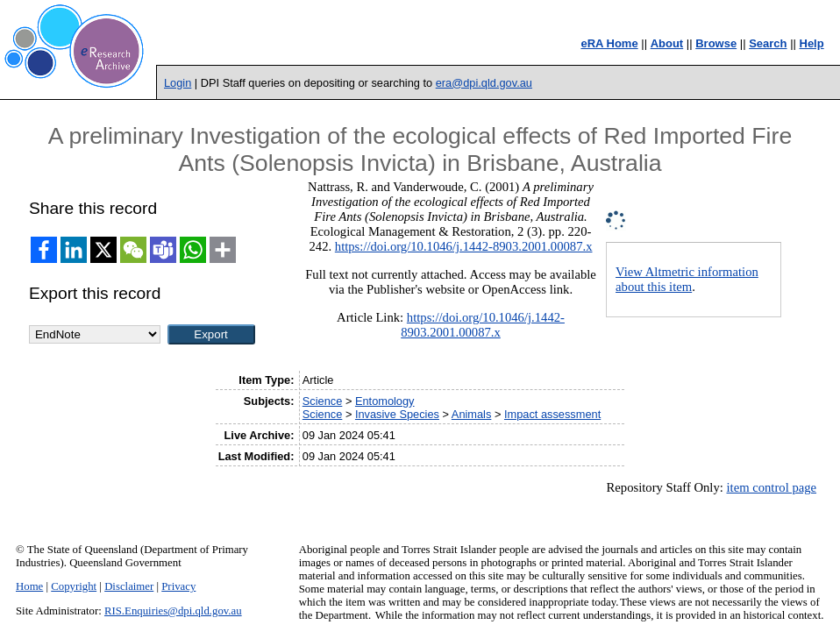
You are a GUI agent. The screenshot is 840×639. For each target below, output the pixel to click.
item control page (771, 487)
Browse (716, 43)
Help (812, 43)
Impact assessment (552, 414)
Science (323, 401)
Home (29, 586)
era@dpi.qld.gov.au (484, 83)
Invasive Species (397, 414)
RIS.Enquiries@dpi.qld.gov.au (173, 611)
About (667, 43)
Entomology (385, 401)
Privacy (178, 586)
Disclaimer (129, 586)
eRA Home (609, 43)
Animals (472, 414)
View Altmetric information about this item (687, 279)
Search (768, 43)
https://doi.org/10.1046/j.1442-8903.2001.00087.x (464, 246)
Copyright (74, 586)
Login (178, 83)
